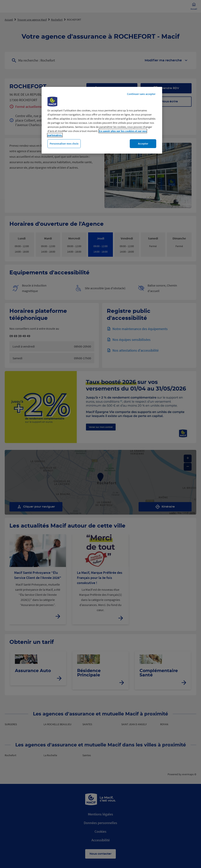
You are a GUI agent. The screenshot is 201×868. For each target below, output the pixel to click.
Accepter (143, 144)
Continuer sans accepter (141, 94)
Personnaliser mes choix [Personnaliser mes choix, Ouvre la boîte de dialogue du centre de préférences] (64, 144)
